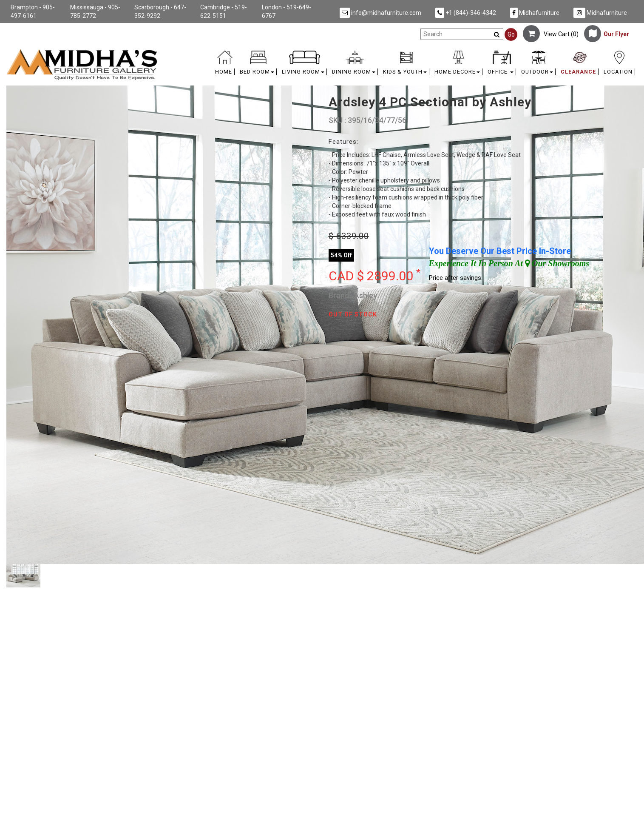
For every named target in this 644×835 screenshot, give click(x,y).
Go (511, 34)
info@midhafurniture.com (380, 13)
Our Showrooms (557, 263)
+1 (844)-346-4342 (466, 13)
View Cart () (551, 34)
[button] (258, 65)
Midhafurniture (535, 13)
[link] (401, 52)
